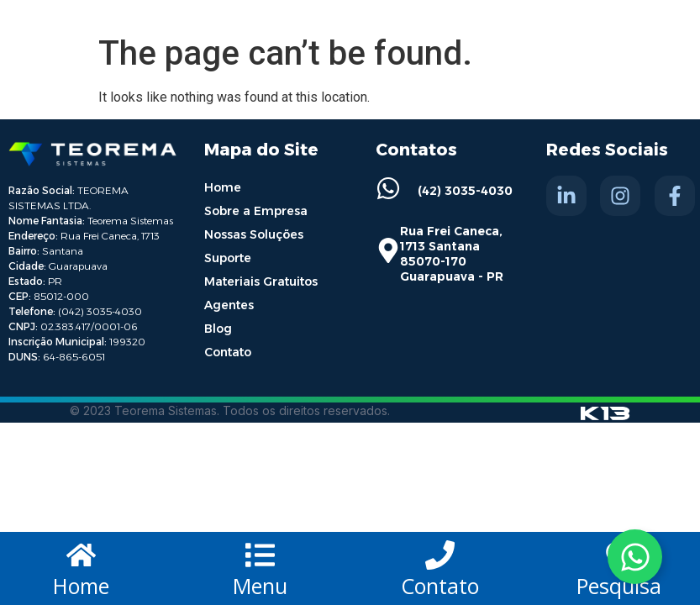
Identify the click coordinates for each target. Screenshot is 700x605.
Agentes (229, 305)
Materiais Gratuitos (261, 281)
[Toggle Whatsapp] (635, 557)
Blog (218, 329)
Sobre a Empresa (256, 211)
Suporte (228, 258)
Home (223, 187)
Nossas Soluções (254, 234)
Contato (228, 352)
